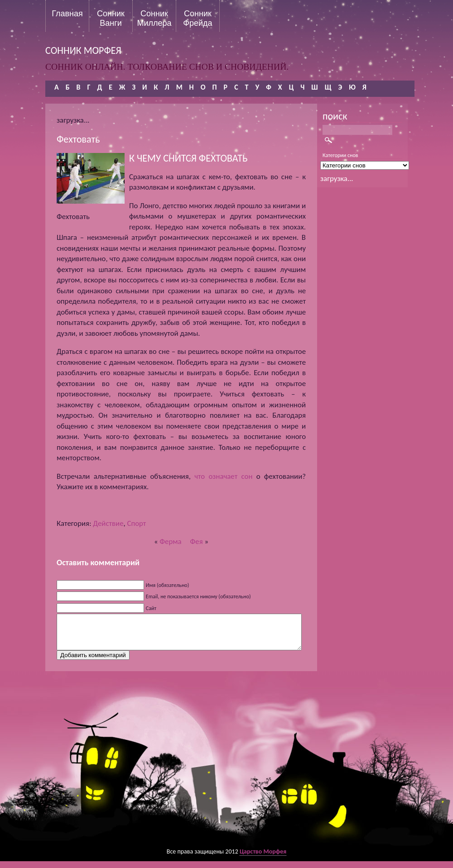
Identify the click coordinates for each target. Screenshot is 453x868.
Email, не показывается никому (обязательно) (198, 596)
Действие (108, 523)
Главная (67, 14)
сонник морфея (83, 50)
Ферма (170, 541)
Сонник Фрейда (198, 18)
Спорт (136, 523)
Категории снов (340, 155)
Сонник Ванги (111, 18)
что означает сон (223, 476)
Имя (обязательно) (168, 585)
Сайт (151, 608)
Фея (197, 541)
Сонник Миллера (154, 18)
